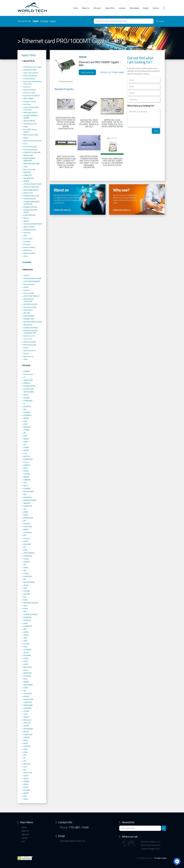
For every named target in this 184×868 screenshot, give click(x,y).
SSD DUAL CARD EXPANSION (33, 224)
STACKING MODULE (30, 199)
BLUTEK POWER (29, 389)
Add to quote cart (87, 72)
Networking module (30, 345)
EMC (25, 770)
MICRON (26, 732)
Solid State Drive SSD (30, 124)
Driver (25, 144)
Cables (26, 166)
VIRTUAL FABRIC (29, 392)
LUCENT (26, 664)
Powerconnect (28, 374)
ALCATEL (26, 632)
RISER (25, 436)
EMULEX (26, 778)
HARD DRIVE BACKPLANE (31, 164)
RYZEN (26, 661)
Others (26, 256)
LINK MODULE (28, 325)
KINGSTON (27, 764)
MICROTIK (27, 456)
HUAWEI (26, 448)
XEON (25, 749)
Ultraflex (26, 585)
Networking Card (29, 284)
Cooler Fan (27, 87)
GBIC (25, 755)
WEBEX (26, 740)
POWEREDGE (28, 626)
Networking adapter (30, 342)
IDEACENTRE (27, 617)
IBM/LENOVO (28, 667)
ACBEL (25, 550)
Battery (26, 127)
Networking (134, 8)
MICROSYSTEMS (29, 491)
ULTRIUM (26, 181)
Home (75, 8)
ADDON (26, 541)
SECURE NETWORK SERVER (32, 278)
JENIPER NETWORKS (30, 500)
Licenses (122, 8)
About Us (86, 8)
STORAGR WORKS (29, 386)
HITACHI (26, 784)
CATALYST (26, 717)
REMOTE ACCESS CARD (31, 135)
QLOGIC (26, 776)
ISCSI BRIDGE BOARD (30, 304)
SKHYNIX (26, 726)
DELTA (25, 679)
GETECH (26, 658)
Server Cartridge (29, 293)
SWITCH (26, 287)
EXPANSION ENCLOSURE (31, 196)
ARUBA (26, 512)
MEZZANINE (27, 655)
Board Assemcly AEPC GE (31, 96)
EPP (25, 521)
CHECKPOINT (27, 708)
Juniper (26, 670)
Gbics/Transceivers (30, 351)
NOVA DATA (27, 544)
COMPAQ (26, 737)
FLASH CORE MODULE (30, 76)
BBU (25, 535)
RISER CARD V (28, 310)
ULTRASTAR (27, 676)
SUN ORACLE (28, 532)
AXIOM (26, 743)
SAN (25, 571)
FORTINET (27, 591)
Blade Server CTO (29, 336)
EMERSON (27, 465)
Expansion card (28, 356)
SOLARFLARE (28, 576)
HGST (25, 483)
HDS (25, 445)
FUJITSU (26, 787)
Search (160, 21)
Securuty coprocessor (30, 149)
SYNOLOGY (27, 723)
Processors (27, 244)
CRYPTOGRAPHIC (29, 553)
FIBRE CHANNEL (28, 99)
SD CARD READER (29, 79)
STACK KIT (27, 276)
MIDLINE (26, 418)
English (36, 21)
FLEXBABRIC (27, 415)
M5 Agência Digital (161, 858)
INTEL (25, 796)
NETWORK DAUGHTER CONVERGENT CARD (31, 332)
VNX (25, 509)
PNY (25, 579)
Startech (26, 635)
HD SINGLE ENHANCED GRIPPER (31, 117)
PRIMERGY (27, 383)
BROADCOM (27, 673)
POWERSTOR (28, 506)
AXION (25, 468)
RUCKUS (26, 573)
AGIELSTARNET (28, 685)
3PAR (25, 638)
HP (24, 758)
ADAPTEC (26, 696)
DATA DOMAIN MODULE (31, 190)
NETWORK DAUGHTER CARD (33, 322)
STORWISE (27, 746)
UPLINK (26, 442)
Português (44, 21)
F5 (24, 404)
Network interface (29, 247)
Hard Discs (27, 233)
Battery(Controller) (29, 253)
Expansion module (29, 169)
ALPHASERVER (28, 729)
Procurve (26, 462)
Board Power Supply (30, 147)
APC (25, 547)
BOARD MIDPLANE (29, 215)
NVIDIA (26, 515)
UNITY (25, 641)
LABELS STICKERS (29, 227)
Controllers (27, 241)
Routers (26, 348)
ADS (25, 691)
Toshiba (26, 559)
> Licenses (26, 262)
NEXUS (26, 486)
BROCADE (27, 790)
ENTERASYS (27, 407)
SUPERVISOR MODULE (31, 328)
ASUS (25, 606)
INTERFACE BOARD (30, 230)
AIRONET (26, 682)
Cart (23, 841)
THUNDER (27, 412)
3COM (25, 714)
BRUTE (26, 609)
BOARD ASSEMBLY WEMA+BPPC (29, 159)
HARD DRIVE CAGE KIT (30, 113)
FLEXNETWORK (28, 699)
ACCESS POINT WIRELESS (31, 296)
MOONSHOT (27, 497)
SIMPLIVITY (27, 503)
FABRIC (26, 568)
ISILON (25, 623)
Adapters (26, 221)
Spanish (53, 21)
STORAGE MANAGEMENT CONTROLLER (31, 203)
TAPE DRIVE (27, 172)
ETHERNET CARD (29, 319)
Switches (26, 290)
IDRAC (25, 647)
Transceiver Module (30, 307)
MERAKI (26, 530)
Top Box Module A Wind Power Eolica (31, 108)
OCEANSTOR (28, 556)
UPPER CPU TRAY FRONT (31, 187)
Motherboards (28, 193)
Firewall (26, 353)
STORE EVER (27, 694)
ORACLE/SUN (28, 773)
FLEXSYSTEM (28, 527)
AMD (25, 629)
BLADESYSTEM (28, 518)
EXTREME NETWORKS (30, 614)
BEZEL (25, 600)
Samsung (26, 538)
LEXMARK (27, 371)
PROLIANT (27, 524)
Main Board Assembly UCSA (32, 141)
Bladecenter (27, 720)
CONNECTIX (27, 480)
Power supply (28, 239)
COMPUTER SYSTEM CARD (32, 152)
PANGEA (26, 439)
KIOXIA (26, 752)
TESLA (25, 588)
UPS (25, 565)
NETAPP (26, 793)
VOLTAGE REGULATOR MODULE (30, 211)
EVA (25, 597)
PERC (25, 612)
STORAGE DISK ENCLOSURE (32, 184)
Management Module (30, 207)
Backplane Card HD (30, 101)
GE (24, 377)
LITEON (26, 688)
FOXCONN (27, 474)
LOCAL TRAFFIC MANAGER (32, 281)
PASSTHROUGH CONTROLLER (29, 300)
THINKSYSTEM (28, 380)
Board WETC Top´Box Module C (30, 131)
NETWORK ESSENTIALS (31, 603)
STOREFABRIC (28, 401)
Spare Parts (110, 8)
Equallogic (27, 398)
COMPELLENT (28, 702)
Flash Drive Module (30, 90)
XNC (25, 433)
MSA (25, 494)
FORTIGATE (27, 620)
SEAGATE (26, 781)
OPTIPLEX (26, 430)
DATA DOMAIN (28, 705)
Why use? (97, 8)
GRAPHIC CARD (28, 155)
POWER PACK (28, 735)
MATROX (26, 477)
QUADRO (26, 562)
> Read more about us (62, 210)
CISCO (25, 767)
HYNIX (25, 424)
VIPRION (26, 450)
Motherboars (28, 250)
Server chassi (28, 339)
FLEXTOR (26, 644)
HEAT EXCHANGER (29, 121)
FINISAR (26, 471)
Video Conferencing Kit (31, 73)
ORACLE (26, 653)
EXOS (25, 453)
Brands (146, 8)
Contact (156, 8)
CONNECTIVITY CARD (30, 70)
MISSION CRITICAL (29, 582)
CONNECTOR (28, 175)
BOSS (25, 421)
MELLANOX (27, 427)
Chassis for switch (29, 93)
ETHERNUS (27, 489)
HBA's (25, 236)
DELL (25, 761)
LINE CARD (27, 313)
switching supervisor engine (33, 67)
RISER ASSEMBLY (29, 316)
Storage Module (29, 178)
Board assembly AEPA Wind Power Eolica (32, 83)
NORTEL (26, 395)
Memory (26, 218)
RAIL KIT (26, 138)
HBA (25, 409)
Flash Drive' (27, 104)
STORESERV (27, 650)
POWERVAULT (28, 459)
